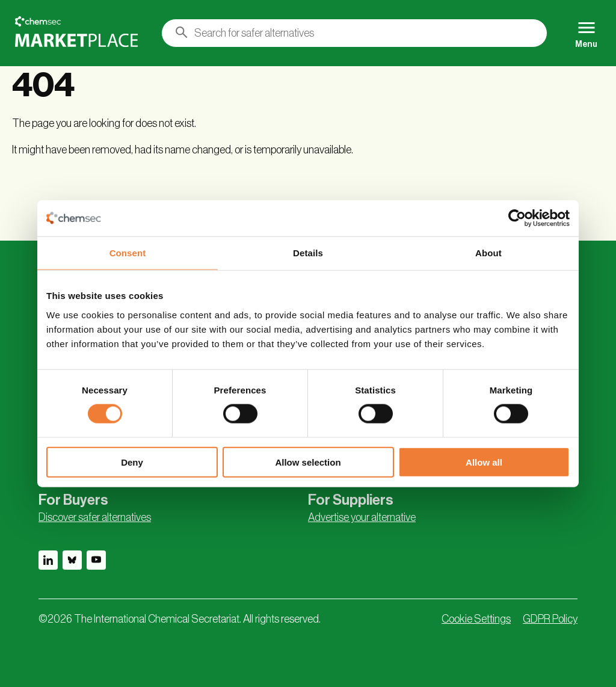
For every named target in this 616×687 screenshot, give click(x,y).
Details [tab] (308, 253)
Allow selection (308, 462)
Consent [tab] (128, 253)
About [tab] (488, 253)
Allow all (484, 462)
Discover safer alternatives (95, 517)
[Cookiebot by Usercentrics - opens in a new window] (517, 218)
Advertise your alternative (362, 517)
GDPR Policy (550, 619)
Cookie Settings (476, 619)
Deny (132, 462)
